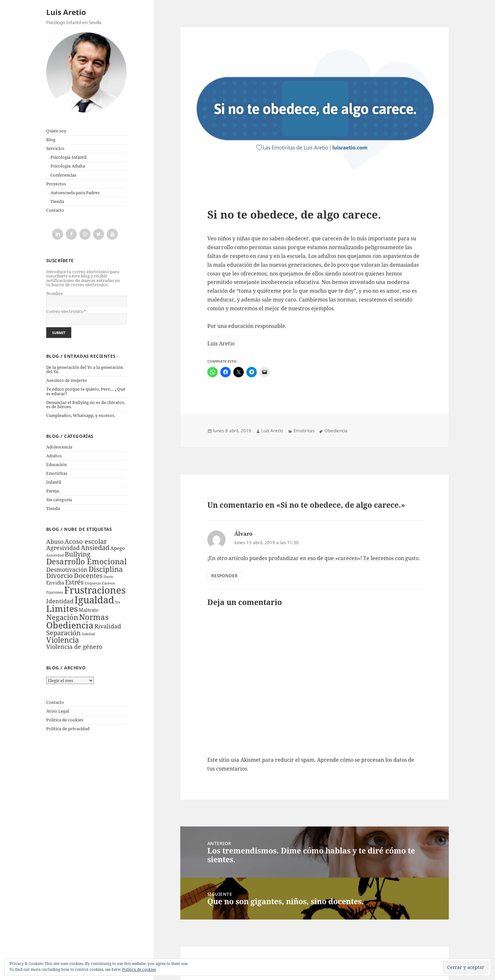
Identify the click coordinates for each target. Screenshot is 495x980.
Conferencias (63, 175)
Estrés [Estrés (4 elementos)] (74, 582)
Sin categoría (59, 500)
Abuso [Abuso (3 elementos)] (55, 542)
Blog (51, 140)
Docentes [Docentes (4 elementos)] (88, 576)
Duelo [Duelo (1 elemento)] (108, 577)
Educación (56, 464)
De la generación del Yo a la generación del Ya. (85, 369)
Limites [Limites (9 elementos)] (62, 608)
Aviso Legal (58, 711)
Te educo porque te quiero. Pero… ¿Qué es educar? (86, 391)
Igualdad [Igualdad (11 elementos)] (94, 600)
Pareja (53, 491)
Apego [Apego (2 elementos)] (118, 548)
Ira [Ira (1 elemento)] (118, 602)
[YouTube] (112, 234)
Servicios (55, 148)
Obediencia (336, 431)
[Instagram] (85, 234)
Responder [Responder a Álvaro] (224, 576)
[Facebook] (71, 234)
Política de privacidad (68, 729)
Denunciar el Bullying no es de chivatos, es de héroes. (86, 404)
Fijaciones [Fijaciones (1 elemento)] (55, 592)
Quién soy (56, 131)
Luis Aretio (66, 12)
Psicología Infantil (69, 157)
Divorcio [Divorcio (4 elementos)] (60, 576)
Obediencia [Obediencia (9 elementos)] (70, 625)
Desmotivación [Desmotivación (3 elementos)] (67, 570)
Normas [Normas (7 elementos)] (94, 617)
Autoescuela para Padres (75, 193)
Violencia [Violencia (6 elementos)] (63, 640)
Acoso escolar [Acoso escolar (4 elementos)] (86, 541)
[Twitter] (99, 234)
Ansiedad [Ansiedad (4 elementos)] (95, 548)
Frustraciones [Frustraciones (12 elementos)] (95, 590)
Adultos (54, 456)
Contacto (55, 210)
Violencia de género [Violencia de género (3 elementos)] (74, 647)
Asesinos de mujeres (67, 380)
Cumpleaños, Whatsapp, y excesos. (81, 415)
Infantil (54, 482)
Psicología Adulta (68, 166)
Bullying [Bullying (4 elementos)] (78, 554)
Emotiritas (57, 473)
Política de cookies (65, 720)
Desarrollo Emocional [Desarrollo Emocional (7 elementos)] (86, 561)
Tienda (57, 201)
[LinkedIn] (58, 234)
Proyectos (56, 184)
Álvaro (243, 534)
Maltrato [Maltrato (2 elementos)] (89, 610)
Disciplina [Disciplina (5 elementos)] (106, 569)
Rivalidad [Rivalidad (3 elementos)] (108, 626)
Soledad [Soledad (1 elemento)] (88, 634)
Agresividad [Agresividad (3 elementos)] (63, 548)
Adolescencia (59, 447)
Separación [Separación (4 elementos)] (63, 633)
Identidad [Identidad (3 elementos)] (60, 601)
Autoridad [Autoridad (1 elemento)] (55, 555)
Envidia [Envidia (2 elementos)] (55, 583)
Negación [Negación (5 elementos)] (62, 617)
